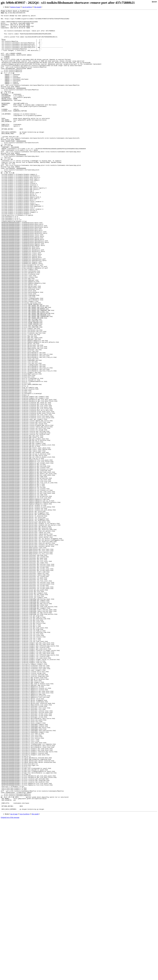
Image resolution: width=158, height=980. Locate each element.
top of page (14, 973)
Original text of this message (10, 976)
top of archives (27, 7)
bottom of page (15, 7)
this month (38, 7)
